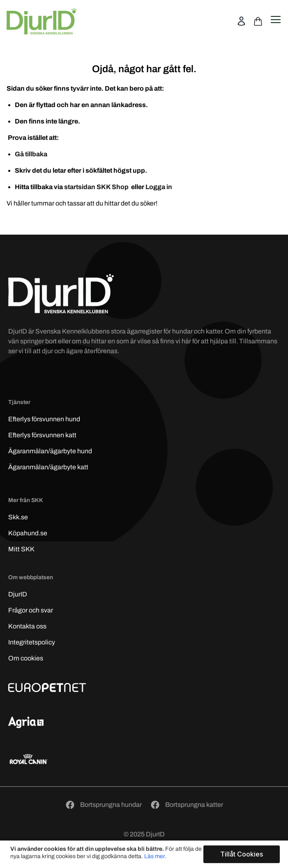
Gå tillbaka (31, 154)
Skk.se (18, 517)
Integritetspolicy (32, 642)
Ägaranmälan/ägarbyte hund (50, 451)
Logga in (159, 187)
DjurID (18, 594)
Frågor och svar (31, 610)
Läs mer (154, 856)
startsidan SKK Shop (97, 187)
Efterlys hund (44, 419)
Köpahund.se (28, 533)
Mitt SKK (21, 549)
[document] (145, 854)
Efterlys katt (42, 435)
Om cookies (26, 658)
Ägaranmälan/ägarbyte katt (48, 467)
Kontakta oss (27, 626)
